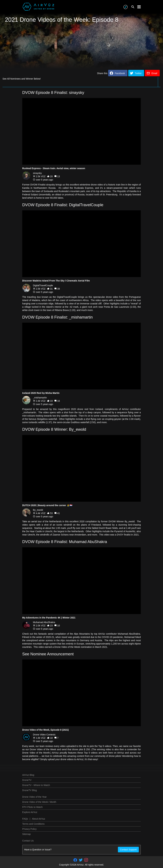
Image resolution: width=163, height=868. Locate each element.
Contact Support (128, 850)
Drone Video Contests (44, 735)
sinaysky (37, 173)
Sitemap (26, 834)
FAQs (25, 819)
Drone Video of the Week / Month (39, 802)
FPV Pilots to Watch (32, 807)
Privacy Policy (29, 829)
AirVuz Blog (28, 775)
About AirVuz (39, 819)
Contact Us (28, 841)
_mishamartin (40, 398)
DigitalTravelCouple (43, 285)
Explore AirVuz (30, 812)
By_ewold (38, 510)
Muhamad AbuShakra (44, 622)
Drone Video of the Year (34, 797)
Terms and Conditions (33, 824)
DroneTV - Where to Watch (36, 785)
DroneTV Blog (29, 790)
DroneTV (27, 780)
